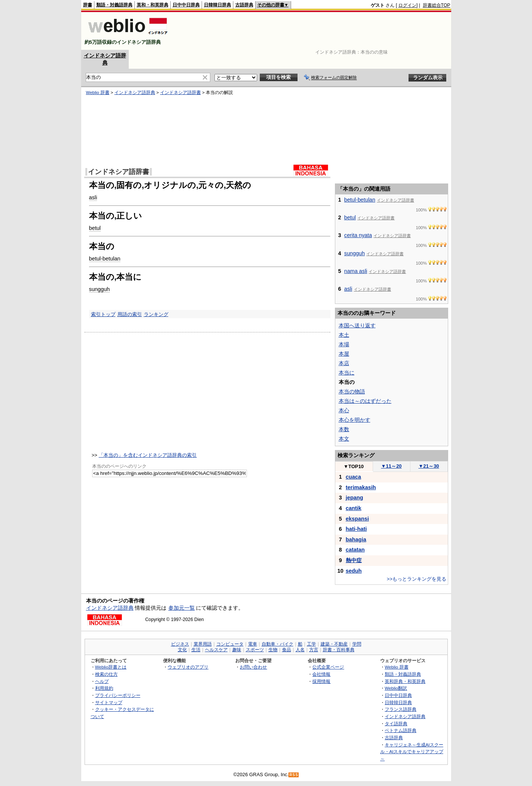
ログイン (407, 5)
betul (95, 228)
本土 (344, 335)
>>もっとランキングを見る (416, 579)
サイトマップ (109, 702)
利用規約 (104, 688)
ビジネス (180, 644)
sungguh (99, 289)
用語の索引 (130, 314)
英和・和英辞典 (153, 5)
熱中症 (354, 560)
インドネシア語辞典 (135, 92)
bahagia (356, 539)
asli (93, 197)
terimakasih (361, 487)
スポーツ (255, 650)
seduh (354, 571)
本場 (344, 344)
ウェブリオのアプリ (188, 667)
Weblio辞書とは (111, 667)
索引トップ (103, 314)
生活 (196, 650)
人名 (300, 650)
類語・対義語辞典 (114, 5)
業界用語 (203, 644)
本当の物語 (352, 391)
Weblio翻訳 (396, 688)
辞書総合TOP (437, 5)
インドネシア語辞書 (180, 92)
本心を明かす (355, 420)
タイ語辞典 (396, 724)
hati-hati (356, 529)
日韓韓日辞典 (217, 5)
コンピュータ (230, 644)
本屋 (344, 354)
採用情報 (321, 681)
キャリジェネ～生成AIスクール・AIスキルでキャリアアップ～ (412, 752)
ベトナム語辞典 (401, 730)
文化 (182, 650)
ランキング (156, 314)
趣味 (237, 650)
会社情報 (321, 674)
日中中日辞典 (186, 5)
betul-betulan (105, 259)
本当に (347, 373)
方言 (314, 650)
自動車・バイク (278, 644)
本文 (344, 439)
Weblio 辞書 (98, 92)
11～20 (391, 466)
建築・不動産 (334, 644)
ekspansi (358, 519)
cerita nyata (358, 235)
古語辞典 (244, 5)
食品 (287, 650)
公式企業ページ (328, 667)
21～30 (429, 466)
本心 (344, 410)
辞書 (88, 5)
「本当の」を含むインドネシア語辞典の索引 (148, 455)
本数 (344, 429)
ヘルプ (102, 681)
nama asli (356, 271)
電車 (253, 644)
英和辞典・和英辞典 (405, 681)
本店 (344, 363)
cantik (354, 508)
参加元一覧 (182, 608)
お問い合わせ (253, 667)
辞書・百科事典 (339, 650)
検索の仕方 (106, 674)
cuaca (354, 477)
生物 (273, 650)
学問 (357, 644)
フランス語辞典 (401, 709)
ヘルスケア (216, 650)
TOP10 (354, 466)
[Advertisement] (313, 31)
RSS (294, 775)
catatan (355, 550)
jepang (355, 498)
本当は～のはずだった (365, 401)
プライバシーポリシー (118, 695)
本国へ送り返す (357, 325)
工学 (311, 644)
